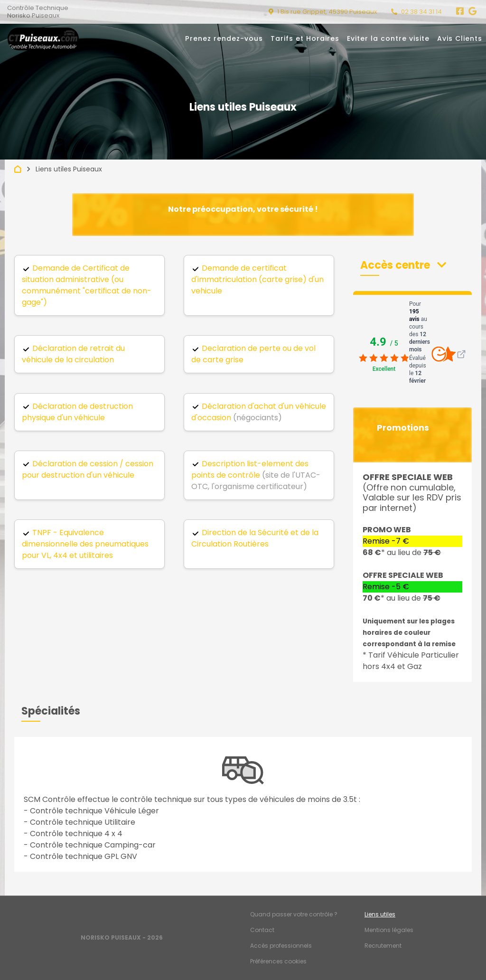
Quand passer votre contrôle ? (294, 914)
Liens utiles (380, 914)
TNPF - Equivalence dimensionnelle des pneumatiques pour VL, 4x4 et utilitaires (85, 544)
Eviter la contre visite (388, 38)
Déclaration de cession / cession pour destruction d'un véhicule (88, 469)
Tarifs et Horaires (305, 38)
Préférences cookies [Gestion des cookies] (278, 961)
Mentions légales (389, 930)
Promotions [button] (403, 428)
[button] (403, 265)
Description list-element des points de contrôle (250, 469)
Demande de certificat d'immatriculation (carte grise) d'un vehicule (257, 279)
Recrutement (383, 946)
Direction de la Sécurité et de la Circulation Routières (255, 538)
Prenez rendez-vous (224, 38)
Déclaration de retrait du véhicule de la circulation (73, 354)
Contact (262, 930)
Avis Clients (460, 38)
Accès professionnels (281, 946)
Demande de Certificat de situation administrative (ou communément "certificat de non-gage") (87, 285)
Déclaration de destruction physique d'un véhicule (77, 412)
